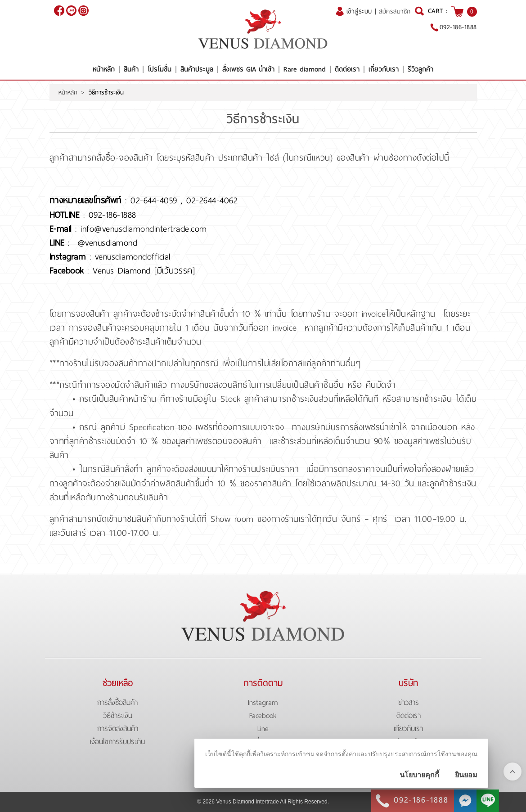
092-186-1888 (458, 27)
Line (263, 729)
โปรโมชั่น (160, 69)
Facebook (263, 716)
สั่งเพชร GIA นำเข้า (248, 69)
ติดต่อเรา (347, 69)
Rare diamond (305, 69)
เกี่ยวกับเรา (384, 69)
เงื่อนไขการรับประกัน (117, 742)
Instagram (263, 702)
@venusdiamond (71, 11)
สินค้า (131, 69)
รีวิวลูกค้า (420, 69)
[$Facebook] (59, 11)
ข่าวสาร (409, 702)
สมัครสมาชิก (395, 11)
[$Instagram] (83, 11)
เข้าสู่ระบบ (359, 11)
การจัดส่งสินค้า (118, 729)
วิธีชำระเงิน (118, 716)
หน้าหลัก (104, 69)
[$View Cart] (457, 11)
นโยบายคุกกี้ (419, 775)
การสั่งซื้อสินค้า (117, 702)
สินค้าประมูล (197, 69)
